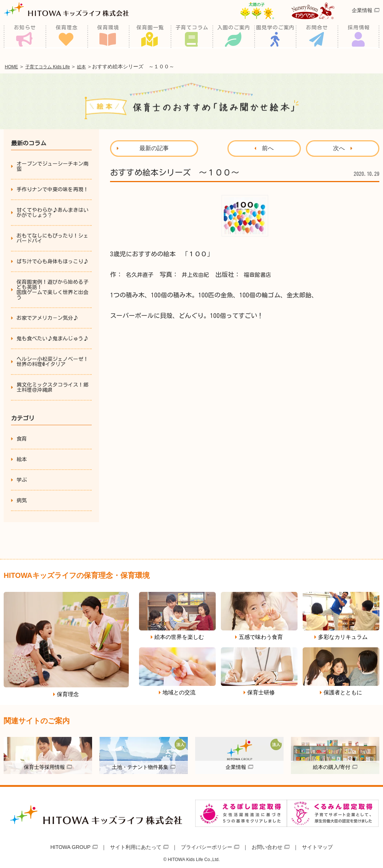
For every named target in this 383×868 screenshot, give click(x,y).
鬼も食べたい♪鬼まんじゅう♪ (52, 337)
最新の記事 (154, 147)
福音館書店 (267, 273)
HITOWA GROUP (70, 845)
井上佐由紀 (201, 273)
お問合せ (317, 37)
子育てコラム (192, 37)
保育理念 (67, 37)
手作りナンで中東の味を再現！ (52, 188)
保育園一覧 (150, 37)
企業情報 (362, 20)
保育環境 (108, 37)
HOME (13, 66)
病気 (22, 499)
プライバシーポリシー (207, 845)
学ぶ (22, 479)
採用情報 (359, 37)
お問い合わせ (267, 845)
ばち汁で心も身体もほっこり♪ (52, 260)
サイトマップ (317, 845)
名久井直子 (141, 273)
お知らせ (25, 37)
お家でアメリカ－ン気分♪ (47, 317)
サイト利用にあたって (136, 845)
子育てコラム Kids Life (56, 66)
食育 (22, 438)
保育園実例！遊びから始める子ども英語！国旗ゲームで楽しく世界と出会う (52, 289)
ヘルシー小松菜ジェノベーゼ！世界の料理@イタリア (52, 361)
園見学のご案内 (275, 37)
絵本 (96, 66)
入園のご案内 (234, 37)
